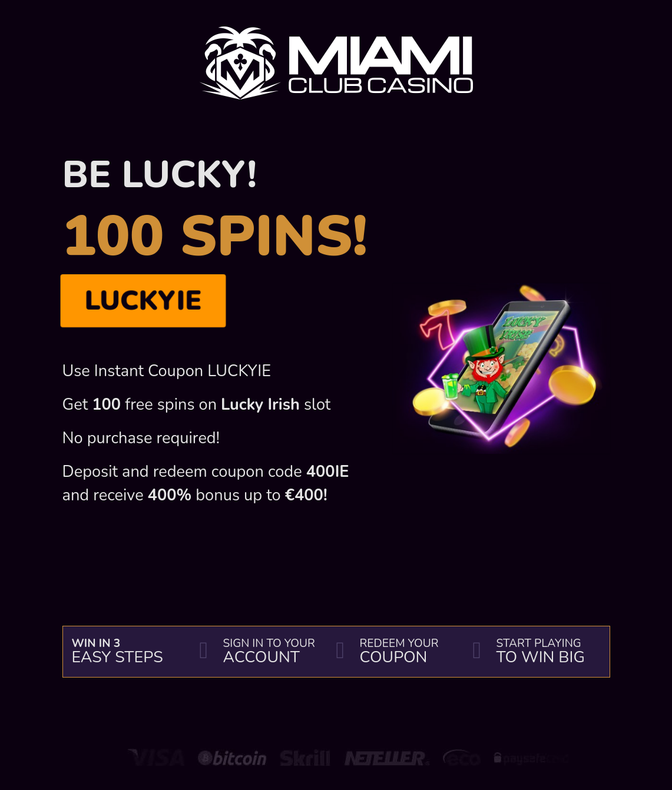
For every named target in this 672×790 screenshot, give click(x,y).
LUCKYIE (143, 300)
